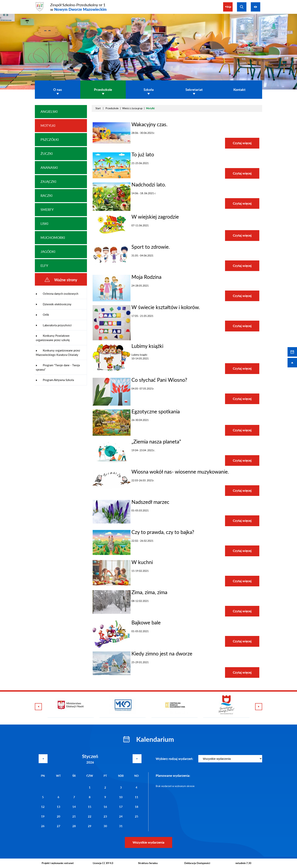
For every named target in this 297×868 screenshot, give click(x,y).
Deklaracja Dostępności (197, 863)
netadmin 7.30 (243, 863)
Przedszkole (112, 108)
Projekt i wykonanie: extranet (58, 863)
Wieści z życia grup (132, 108)
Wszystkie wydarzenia (148, 842)
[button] (112, 143)
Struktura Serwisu (148, 863)
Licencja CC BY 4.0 (103, 863)
